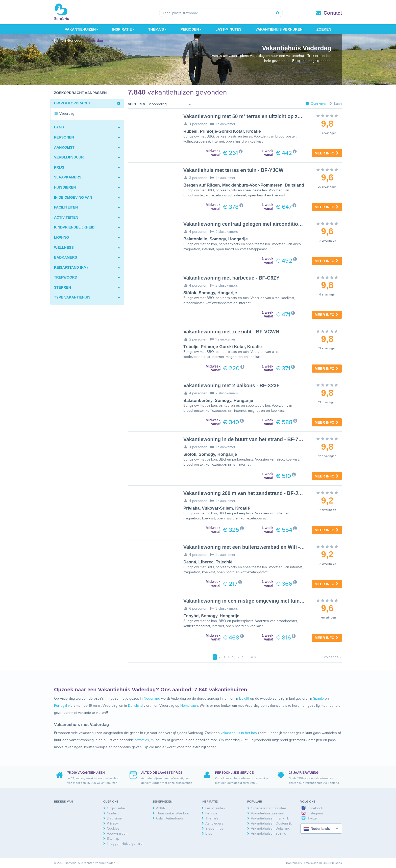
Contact (333, 13)
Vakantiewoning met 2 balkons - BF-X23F (231, 385)
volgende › (332, 657)
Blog (209, 833)
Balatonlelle (195, 239)
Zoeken (324, 29)
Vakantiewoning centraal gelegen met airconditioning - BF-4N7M (259, 224)
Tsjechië (224, 562)
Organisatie (116, 808)
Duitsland (294, 185)
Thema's (212, 818)
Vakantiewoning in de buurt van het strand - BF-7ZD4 (245, 439)
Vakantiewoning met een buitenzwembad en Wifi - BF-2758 (252, 547)
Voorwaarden (117, 833)
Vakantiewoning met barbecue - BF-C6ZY (231, 278)
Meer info (327, 153)
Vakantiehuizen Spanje (268, 833)
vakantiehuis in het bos (239, 733)
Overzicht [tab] (315, 104)
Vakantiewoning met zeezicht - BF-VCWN (231, 332)
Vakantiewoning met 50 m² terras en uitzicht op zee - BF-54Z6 (255, 116)
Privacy (112, 823)
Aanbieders (214, 823)
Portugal (60, 706)
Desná (190, 562)
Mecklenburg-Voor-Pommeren (252, 185)
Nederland (152, 699)
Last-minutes (228, 29)
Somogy (218, 239)
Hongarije (238, 239)
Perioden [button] (191, 29)
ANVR (161, 808)
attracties (142, 740)
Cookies (113, 828)
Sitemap (113, 839)
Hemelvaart (189, 706)
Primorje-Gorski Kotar (222, 131)
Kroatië (254, 131)
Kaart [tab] (335, 104)
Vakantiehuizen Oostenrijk (271, 823)
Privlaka (191, 508)
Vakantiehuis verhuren (279, 29)
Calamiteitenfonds (170, 818)
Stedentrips (214, 828)
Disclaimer (115, 818)
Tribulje (191, 347)
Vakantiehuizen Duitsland (270, 828)
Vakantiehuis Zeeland (267, 813)
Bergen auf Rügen (202, 185)
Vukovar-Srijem (218, 508)
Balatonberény (198, 401)
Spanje (318, 699)
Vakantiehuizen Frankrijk (270, 818)
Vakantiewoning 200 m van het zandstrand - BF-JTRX (246, 493)
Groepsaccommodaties (269, 808)
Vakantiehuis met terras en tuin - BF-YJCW (233, 170)
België (245, 699)
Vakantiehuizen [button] (82, 29)
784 (253, 657)
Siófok (190, 293)
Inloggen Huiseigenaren (126, 844)
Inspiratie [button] (123, 29)
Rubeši (190, 131)
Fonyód (191, 616)
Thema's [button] (157, 29)
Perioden (212, 813)
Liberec (206, 562)
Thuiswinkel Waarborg (173, 813)
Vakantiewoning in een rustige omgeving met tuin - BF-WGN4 (255, 601)
